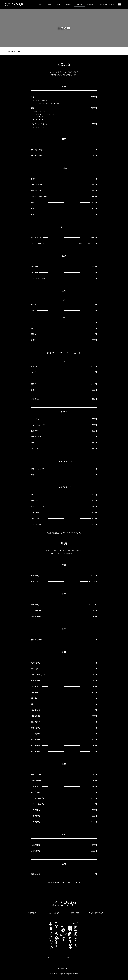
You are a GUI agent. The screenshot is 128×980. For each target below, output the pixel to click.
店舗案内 (90, 4)
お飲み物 (80, 4)
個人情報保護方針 (64, 969)
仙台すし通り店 (53, 913)
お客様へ (40, 4)
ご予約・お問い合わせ (106, 4)
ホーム (10, 51)
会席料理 (69, 4)
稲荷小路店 (75, 913)
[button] (64, 958)
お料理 (59, 4)
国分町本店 (32, 913)
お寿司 (50, 4)
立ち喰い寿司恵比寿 (96, 913)
